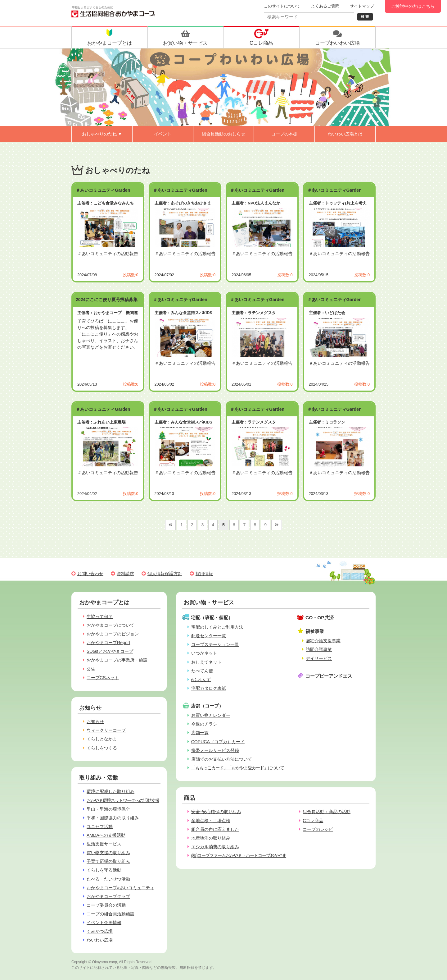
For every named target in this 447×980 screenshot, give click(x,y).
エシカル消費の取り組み (215, 847)
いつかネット (204, 653)
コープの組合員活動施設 (111, 914)
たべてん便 (202, 671)
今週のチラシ (204, 724)
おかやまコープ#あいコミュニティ (120, 888)
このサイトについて (282, 6)
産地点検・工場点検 (211, 821)
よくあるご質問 (325, 6)
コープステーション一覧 (215, 644)
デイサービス (319, 658)
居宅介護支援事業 (323, 641)
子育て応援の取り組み (108, 861)
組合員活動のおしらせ (223, 134)
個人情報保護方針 (165, 574)
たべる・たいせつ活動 (108, 879)
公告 (91, 669)
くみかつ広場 (100, 931)
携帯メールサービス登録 (215, 750)
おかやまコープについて (111, 625)
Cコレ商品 (313, 821)
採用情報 (204, 574)
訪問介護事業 (319, 649)
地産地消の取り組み (211, 838)
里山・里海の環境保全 (108, 809)
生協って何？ (100, 616)
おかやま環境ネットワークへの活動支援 (123, 800)
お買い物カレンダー (211, 715)
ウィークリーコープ (106, 730)
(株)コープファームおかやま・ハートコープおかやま (239, 855)
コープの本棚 (284, 134)
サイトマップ (362, 6)
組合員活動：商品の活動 (327, 812)
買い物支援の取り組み (108, 853)
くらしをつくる (102, 748)
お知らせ (95, 721)
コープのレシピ (318, 829)
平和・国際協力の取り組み (113, 818)
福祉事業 (315, 631)
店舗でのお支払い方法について (222, 759)
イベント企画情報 (104, 923)
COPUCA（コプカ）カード (218, 742)
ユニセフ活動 (100, 827)
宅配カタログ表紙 (209, 688)
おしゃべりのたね (102, 134)
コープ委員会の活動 (106, 905)
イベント (163, 134)
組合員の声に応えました (215, 829)
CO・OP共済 (320, 618)
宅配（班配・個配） (212, 618)
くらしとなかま (102, 739)
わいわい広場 (100, 940)
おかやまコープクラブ (108, 896)
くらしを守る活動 (104, 870)
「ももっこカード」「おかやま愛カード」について (238, 768)
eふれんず (201, 680)
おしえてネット (206, 662)
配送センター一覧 (209, 636)
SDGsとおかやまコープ (110, 651)
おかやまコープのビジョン (113, 634)
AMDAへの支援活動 (106, 835)
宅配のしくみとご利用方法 (217, 627)
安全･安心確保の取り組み (216, 812)
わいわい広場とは (345, 134)
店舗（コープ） (207, 706)
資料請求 (125, 574)
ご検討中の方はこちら (413, 6)
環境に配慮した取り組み (111, 791)
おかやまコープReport (108, 643)
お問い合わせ (90, 574)
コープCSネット (103, 678)
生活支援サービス (104, 844)
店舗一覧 (200, 733)
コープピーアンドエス (329, 676)
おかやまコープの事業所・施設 (117, 660)
